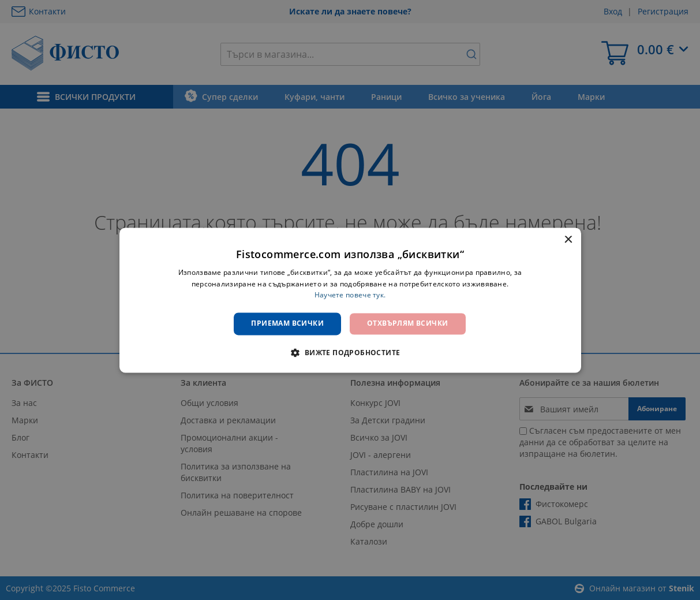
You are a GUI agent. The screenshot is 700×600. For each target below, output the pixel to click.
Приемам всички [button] (287, 324)
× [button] (568, 240)
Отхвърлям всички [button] (407, 324)
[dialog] (350, 300)
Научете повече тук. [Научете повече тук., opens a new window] (350, 295)
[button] (350, 352)
